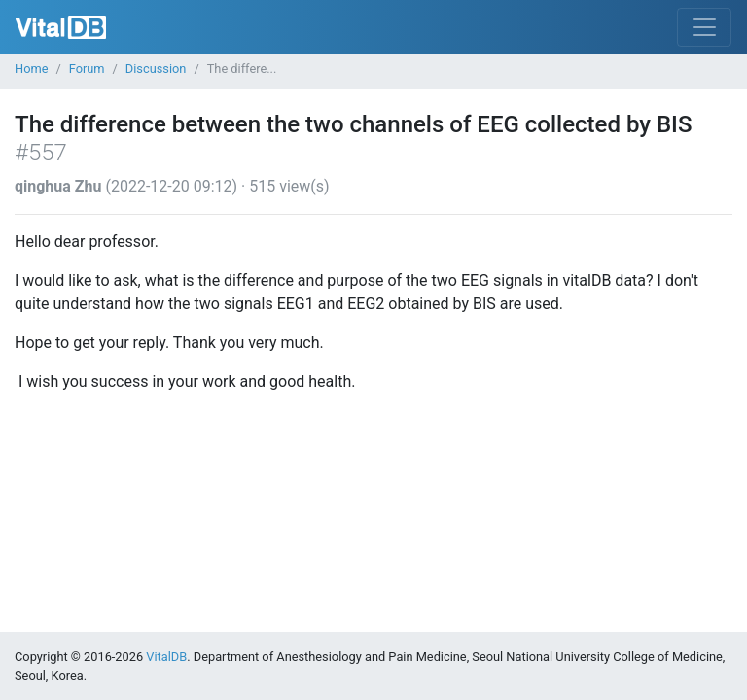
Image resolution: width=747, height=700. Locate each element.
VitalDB (61, 27)
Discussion (156, 69)
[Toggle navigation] (704, 27)
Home (31, 69)
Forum (87, 69)
